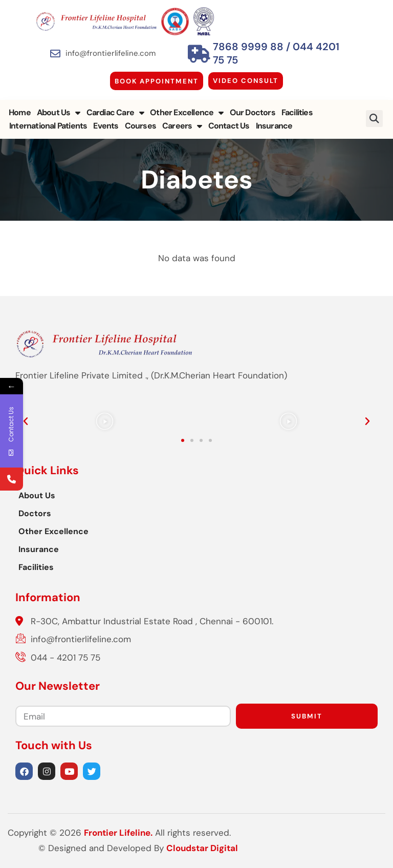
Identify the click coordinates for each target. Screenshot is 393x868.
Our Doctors (253, 112)
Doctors (35, 513)
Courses (140, 126)
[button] (375, 119)
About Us (59, 113)
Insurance (274, 126)
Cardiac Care (115, 113)
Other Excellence (187, 113)
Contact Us (229, 126)
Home (20, 112)
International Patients (48, 126)
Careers (182, 126)
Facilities (297, 112)
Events (106, 126)
